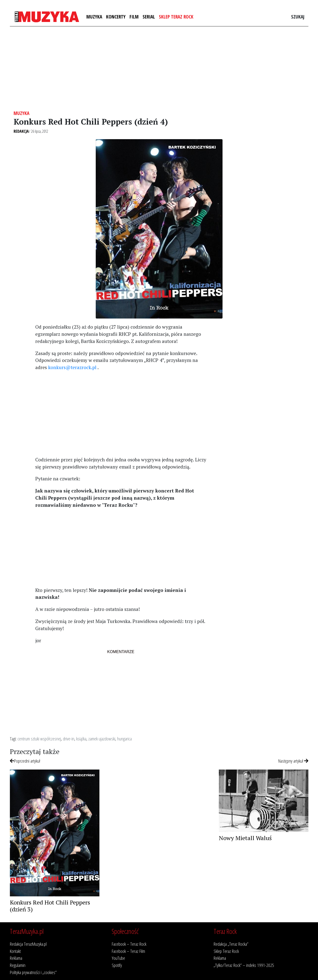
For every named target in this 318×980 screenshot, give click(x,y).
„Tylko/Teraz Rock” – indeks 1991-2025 (244, 965)
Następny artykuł (293, 761)
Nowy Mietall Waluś (245, 838)
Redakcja (21, 131)
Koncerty (116, 17)
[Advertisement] (159, 68)
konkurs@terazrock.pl (72, 367)
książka (81, 739)
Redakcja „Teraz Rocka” (231, 944)
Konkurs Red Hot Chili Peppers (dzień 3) (50, 906)
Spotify (117, 965)
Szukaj (298, 17)
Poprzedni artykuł (25, 761)
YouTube (118, 958)
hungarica (124, 739)
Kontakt (15, 951)
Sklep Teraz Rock (176, 17)
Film (134, 17)
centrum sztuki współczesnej (39, 739)
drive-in (69, 739)
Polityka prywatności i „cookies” (33, 972)
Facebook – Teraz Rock (129, 944)
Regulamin (18, 965)
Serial (149, 17)
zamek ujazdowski (102, 739)
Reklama (16, 958)
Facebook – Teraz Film (128, 951)
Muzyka (94, 17)
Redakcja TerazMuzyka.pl (28, 944)
